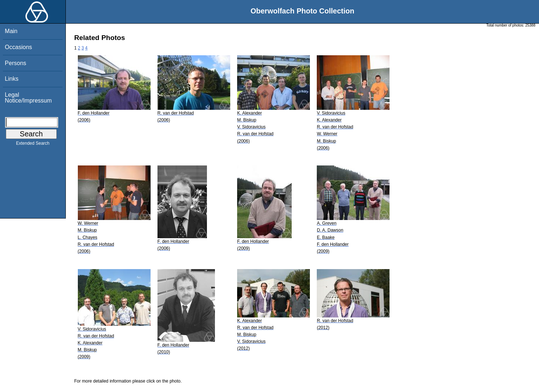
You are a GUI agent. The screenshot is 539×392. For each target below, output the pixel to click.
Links (11, 79)
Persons (15, 63)
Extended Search (33, 145)
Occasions (18, 47)
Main (11, 31)
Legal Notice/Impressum (28, 98)
